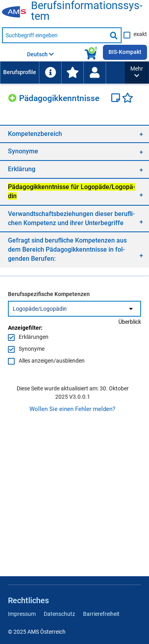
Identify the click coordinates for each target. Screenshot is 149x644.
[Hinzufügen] (14, 97)
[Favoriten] (128, 99)
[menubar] (62, 73)
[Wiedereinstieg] (95, 73)
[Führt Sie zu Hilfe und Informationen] (50, 73)
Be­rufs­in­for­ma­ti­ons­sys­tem (87, 11)
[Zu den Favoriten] (72, 73)
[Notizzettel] (117, 99)
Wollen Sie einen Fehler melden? (72, 409)
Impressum (22, 614)
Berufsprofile (20, 72)
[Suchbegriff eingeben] (54, 35)
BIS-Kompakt (125, 52)
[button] (137, 73)
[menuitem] (19, 73)
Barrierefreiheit (101, 614)
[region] (74, 134)
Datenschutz (59, 614)
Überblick (130, 322)
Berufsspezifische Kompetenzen (49, 294)
